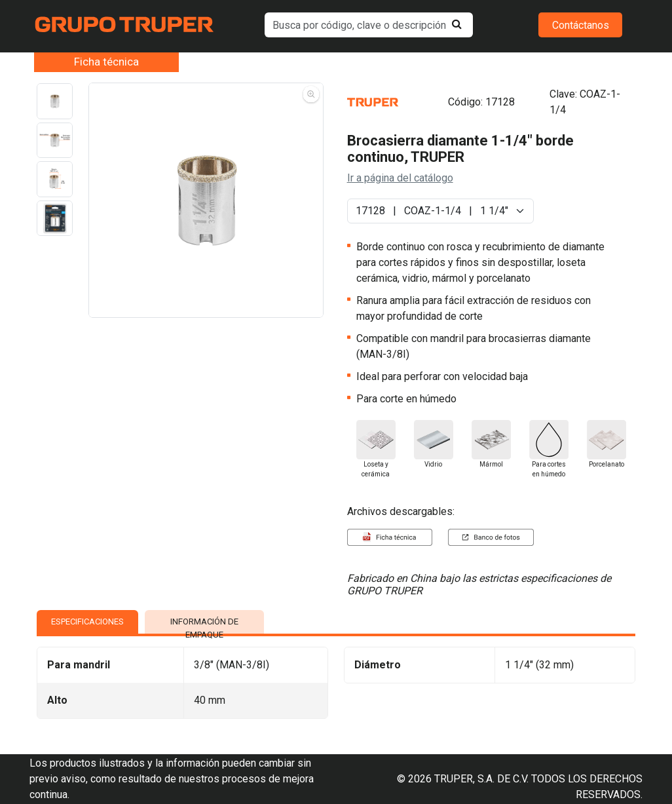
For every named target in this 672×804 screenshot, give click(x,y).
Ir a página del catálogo (400, 178)
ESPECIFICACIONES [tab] (87, 622)
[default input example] (369, 25)
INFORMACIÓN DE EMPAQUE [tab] (204, 625)
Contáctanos (581, 25)
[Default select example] (440, 211)
